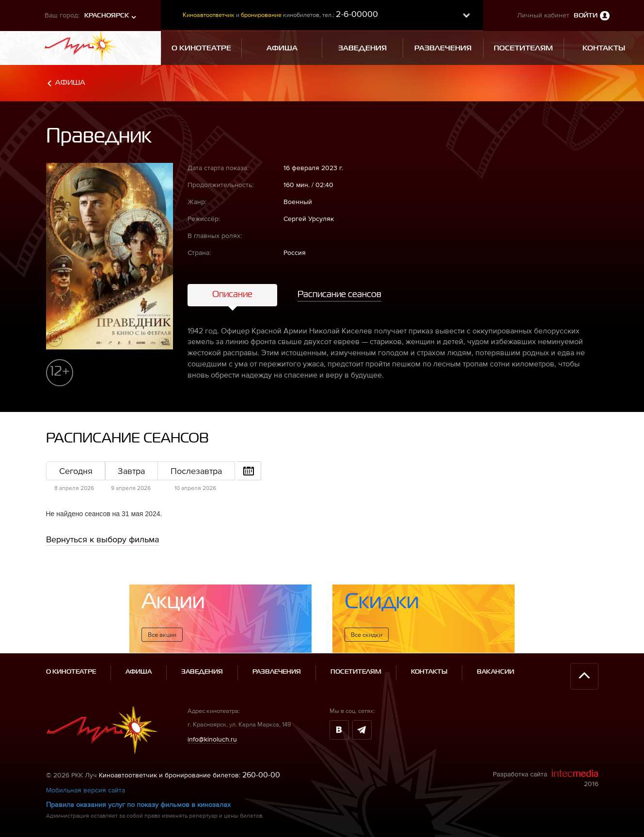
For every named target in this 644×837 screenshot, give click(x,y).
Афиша (70, 83)
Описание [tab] (232, 295)
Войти (586, 16)
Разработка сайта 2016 (546, 778)
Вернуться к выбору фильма (102, 539)
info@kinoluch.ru (212, 739)
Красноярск (107, 16)
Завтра (131, 471)
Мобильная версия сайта (86, 790)
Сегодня (76, 471)
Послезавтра (196, 471)
